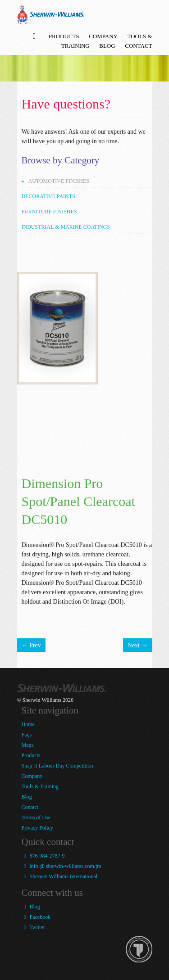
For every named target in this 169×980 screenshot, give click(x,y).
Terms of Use (36, 817)
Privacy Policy (37, 828)
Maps (28, 745)
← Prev (31, 645)
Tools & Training (40, 786)
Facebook (36, 917)
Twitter (33, 927)
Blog (107, 46)
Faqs (27, 735)
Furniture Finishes (49, 212)
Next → (138, 645)
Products (64, 36)
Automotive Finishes (59, 181)
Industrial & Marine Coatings (66, 227)
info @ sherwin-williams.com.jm (62, 866)
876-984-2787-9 (43, 856)
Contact (138, 46)
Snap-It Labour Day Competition (57, 766)
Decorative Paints (48, 196)
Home (28, 724)
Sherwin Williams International (60, 876)
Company (103, 36)
